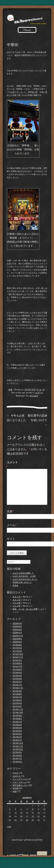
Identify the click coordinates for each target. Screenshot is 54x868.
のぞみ (15, 773)
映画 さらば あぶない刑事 (25, 609)
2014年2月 (17, 737)
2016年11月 (18, 657)
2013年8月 (17, 756)
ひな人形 (16, 603)
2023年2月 (17, 642)
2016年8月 (17, 663)
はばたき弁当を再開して (23, 573)
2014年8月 (17, 719)
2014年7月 (17, 722)
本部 (15, 791)
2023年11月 (18, 636)
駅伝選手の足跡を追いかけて (38, 420)
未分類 (15, 788)
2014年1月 (17, 740)
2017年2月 (17, 651)
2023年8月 (17, 639)
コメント (12, 465)
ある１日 (16, 597)
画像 (10, 389)
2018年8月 (17, 645)
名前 (10, 511)
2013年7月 (17, 759)
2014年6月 (17, 725)
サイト (11, 539)
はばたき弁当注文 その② (24, 576)
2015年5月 (17, 700)
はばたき (39, 393)
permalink (34, 396)
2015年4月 (17, 703)
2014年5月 (17, 728)
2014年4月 (17, 731)
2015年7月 (17, 697)
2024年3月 (17, 630)
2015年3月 (17, 706)
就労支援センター (20, 785)
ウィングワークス (20, 779)
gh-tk (42, 389)
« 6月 (9, 827)
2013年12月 (18, 743)
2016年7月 (17, 667)
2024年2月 (17, 633)
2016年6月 (17, 670)
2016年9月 (17, 660)
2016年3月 (17, 679)
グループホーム (19, 782)
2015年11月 (18, 688)
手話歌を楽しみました (22, 582)
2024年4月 (17, 626)
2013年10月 (18, 749)
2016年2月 (17, 682)
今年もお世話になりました (16, 418)
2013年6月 (17, 762)
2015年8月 (17, 694)
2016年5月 (17, 673)
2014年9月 (17, 716)
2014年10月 (18, 712)
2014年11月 (18, 709)
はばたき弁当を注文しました (25, 579)
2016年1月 (17, 685)
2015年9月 (17, 691)
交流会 (15, 585)
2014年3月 (17, 734)
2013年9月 (17, 752)
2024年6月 (17, 623)
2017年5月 (17, 648)
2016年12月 (18, 654)
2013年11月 (18, 746)
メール (12, 525)
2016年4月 (17, 676)
